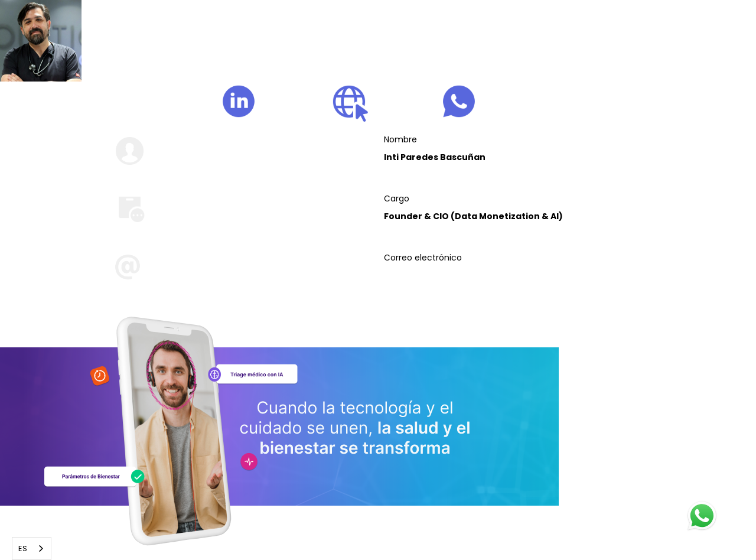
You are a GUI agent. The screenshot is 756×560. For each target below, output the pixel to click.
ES (23, 548)
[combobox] (32, 548)
